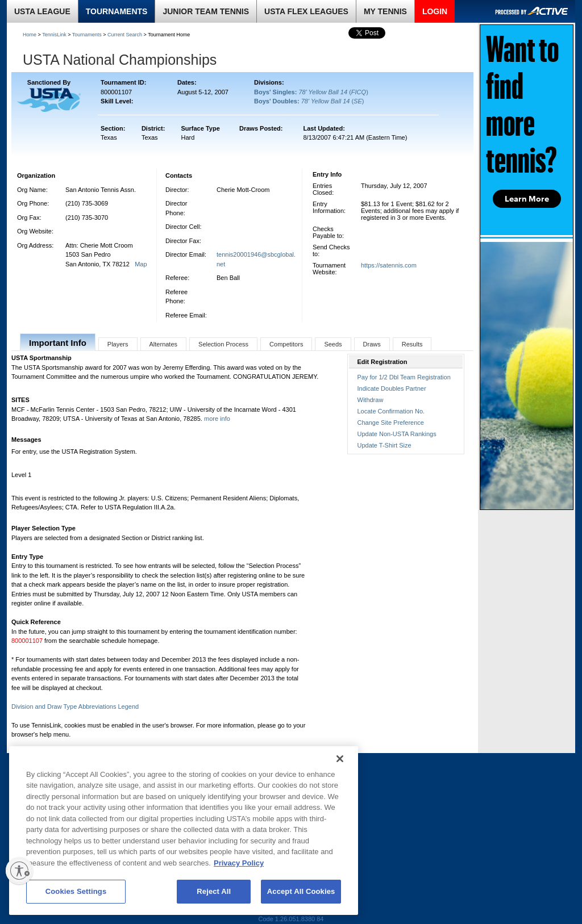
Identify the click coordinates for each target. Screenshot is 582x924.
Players (118, 344)
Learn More (527, 199)
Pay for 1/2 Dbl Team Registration (404, 377)
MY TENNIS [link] (385, 11)
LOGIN (435, 11)
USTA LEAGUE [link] (42, 11)
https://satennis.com (389, 265)
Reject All (214, 891)
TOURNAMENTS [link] (117, 11)
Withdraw (371, 400)
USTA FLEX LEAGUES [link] (306, 11)
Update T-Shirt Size (384, 445)
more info (217, 419)
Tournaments (87, 35)
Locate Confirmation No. (391, 411)
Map (141, 264)
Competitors (286, 344)
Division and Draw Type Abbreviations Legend (75, 706)
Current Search (125, 35)
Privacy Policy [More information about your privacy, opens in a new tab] (239, 863)
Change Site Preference (391, 423)
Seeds (333, 344)
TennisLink (54, 35)
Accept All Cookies (301, 891)
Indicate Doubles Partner (392, 388)
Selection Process (223, 344)
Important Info (58, 343)
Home (30, 35)
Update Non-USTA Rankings (397, 434)
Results (412, 344)
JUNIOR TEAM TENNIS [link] (206, 11)
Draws (372, 344)
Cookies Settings (76, 891)
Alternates (164, 344)
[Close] (340, 759)
